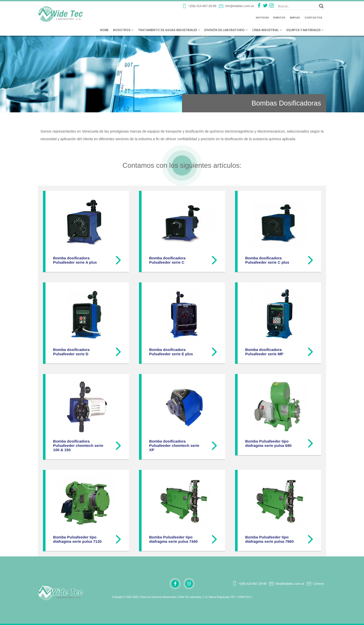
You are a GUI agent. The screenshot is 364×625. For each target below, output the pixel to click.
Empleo (295, 18)
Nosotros (123, 30)
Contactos (313, 18)
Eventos (279, 18)
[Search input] (297, 6)
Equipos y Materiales (305, 30)
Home (104, 30)
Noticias (262, 18)
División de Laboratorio (226, 30)
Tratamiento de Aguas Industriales (169, 30)
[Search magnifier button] (321, 6)
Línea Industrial (267, 30)
